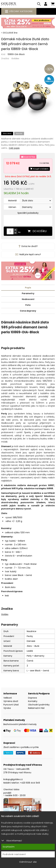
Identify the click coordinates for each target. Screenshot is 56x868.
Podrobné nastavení (14, 854)
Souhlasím (9, 847)
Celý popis (14, 148)
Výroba (7, 708)
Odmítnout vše (28, 862)
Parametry (28, 293)
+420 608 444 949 (30, 783)
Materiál (12, 201)
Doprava (32, 698)
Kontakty (33, 701)
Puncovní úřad (11, 705)
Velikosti (8, 698)
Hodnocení (28, 299)
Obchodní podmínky (39, 705)
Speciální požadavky (28, 213)
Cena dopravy (28, 311)
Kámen (12, 207)
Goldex (15, 58)
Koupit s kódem (39, 169)
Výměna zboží (11, 701)
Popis (28, 288)
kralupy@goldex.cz (13, 779)
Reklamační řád (36, 708)
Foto (28, 305)
